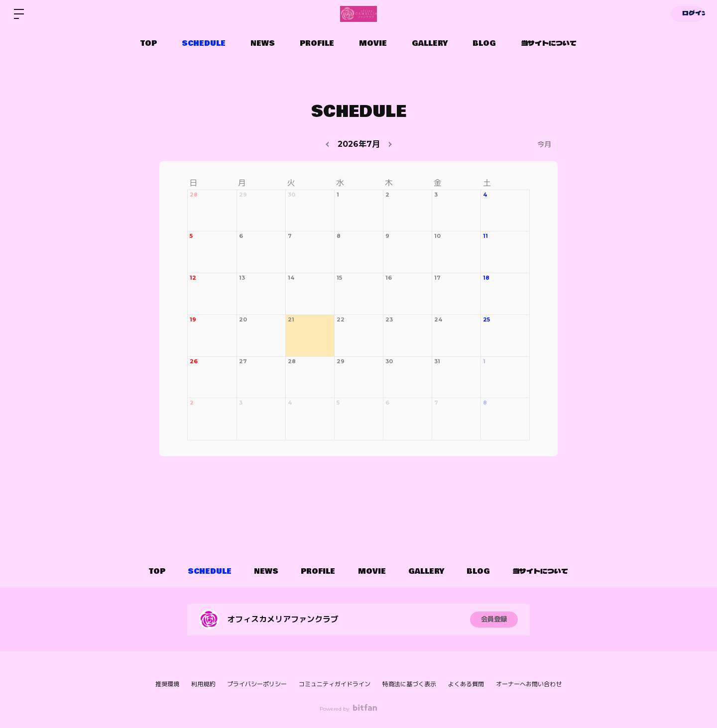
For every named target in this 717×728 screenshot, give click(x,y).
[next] (389, 144)
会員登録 (494, 620)
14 (291, 278)
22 (341, 319)
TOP (149, 43)
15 (339, 278)
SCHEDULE (204, 43)
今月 (544, 144)
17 (437, 278)
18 (486, 278)
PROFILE (317, 43)
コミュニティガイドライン (335, 684)
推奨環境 (167, 684)
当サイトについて (549, 43)
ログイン (687, 14)
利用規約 (203, 684)
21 (291, 319)
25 (486, 319)
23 (389, 319)
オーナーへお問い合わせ (529, 684)
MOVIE (373, 43)
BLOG (484, 43)
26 (194, 361)
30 (292, 195)
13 (242, 278)
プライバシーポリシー (257, 684)
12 (193, 278)
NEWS (263, 43)
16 (389, 278)
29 (243, 195)
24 (438, 319)
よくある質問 (466, 684)
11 (485, 236)
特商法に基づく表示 (409, 684)
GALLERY (430, 43)
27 (243, 361)
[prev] (329, 144)
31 (437, 361)
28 (194, 195)
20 (243, 319)
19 (193, 319)
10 (437, 236)
